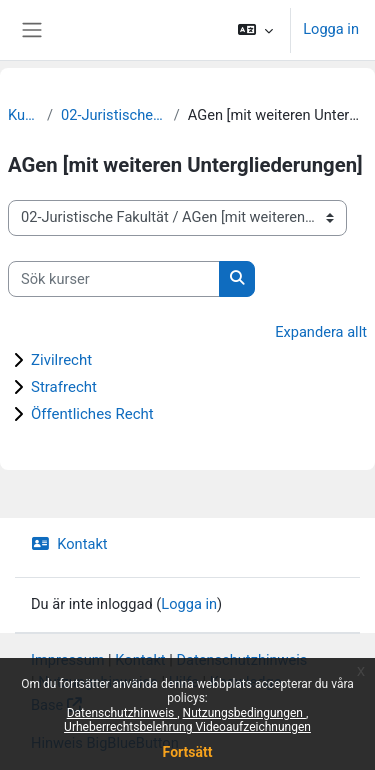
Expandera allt (321, 332)
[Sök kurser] (114, 279)
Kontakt (69, 544)
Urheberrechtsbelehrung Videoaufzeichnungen (187, 727)
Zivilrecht (61, 360)
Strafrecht (64, 387)
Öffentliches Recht (92, 414)
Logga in (331, 29)
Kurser (23, 115)
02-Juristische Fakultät (113, 115)
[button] (255, 30)
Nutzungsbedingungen (244, 713)
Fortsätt (188, 752)
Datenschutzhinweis (122, 713)
